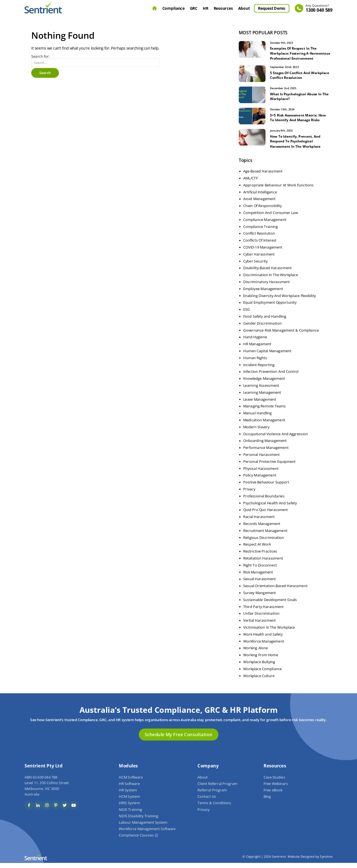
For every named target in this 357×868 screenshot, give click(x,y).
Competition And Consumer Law (270, 218)
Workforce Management (264, 646)
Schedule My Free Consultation (178, 739)
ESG (247, 314)
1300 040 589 (319, 8)
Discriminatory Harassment (266, 287)
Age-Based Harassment (263, 176)
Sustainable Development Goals (270, 605)
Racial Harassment (259, 522)
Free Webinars (276, 789)
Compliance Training (260, 232)
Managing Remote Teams (265, 411)
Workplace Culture (259, 681)
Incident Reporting (259, 370)
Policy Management (260, 480)
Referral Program (212, 795)
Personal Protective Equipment (269, 466)
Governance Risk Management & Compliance (281, 335)
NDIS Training (130, 814)
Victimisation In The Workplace (269, 632)
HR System (128, 795)
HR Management (257, 349)
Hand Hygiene (255, 342)
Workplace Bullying (259, 667)
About (244, 8)
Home (155, 8)
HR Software (129, 789)
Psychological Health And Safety (270, 508)
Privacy (249, 494)
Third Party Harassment (263, 612)
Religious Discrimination (264, 543)
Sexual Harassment (260, 584)
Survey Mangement (260, 598)
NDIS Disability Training (138, 821)
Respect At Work (257, 550)
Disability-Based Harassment (267, 273)
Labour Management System (143, 827)
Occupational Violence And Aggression (276, 439)
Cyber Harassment (259, 259)
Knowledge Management (264, 383)
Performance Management (266, 453)
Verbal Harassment (260, 625)
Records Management (262, 529)
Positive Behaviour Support (266, 487)
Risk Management (258, 577)
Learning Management (262, 397)
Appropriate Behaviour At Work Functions (278, 190)
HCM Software (131, 782)
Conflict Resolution (259, 239)
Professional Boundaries (264, 501)
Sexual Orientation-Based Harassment (275, 591)
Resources (223, 8)
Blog (267, 802)
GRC (194, 8)
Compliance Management (265, 225)
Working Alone (255, 653)
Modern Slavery (256, 432)
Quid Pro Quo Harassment (266, 515)
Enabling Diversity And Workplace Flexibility (280, 301)
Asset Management (259, 204)
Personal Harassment (261, 459)
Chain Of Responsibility (262, 211)
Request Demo (272, 8)
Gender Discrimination (262, 328)
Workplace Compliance (262, 674)
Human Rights (255, 363)
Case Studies (274, 782)
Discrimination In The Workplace (271, 280)
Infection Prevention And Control (271, 377)
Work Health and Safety (263, 639)
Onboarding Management (265, 446)
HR (205, 8)
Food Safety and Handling (265, 321)
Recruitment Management (265, 536)
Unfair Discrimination (261, 619)
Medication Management (264, 425)
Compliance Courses (136, 840)
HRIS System (129, 808)
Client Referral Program (217, 789)
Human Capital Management (267, 356)
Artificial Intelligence (260, 197)
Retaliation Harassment (263, 563)
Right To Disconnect (260, 570)
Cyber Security (255, 266)
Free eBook (273, 795)
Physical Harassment (261, 473)
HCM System (129, 802)
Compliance (173, 8)
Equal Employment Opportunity (270, 308)
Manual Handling (257, 418)
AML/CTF (250, 183)
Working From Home (261, 660)
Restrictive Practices (260, 556)
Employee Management (263, 294)
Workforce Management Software (147, 834)
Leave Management (260, 404)
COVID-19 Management (263, 252)
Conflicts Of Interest (260, 245)
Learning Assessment (261, 390)
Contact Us (207, 802)
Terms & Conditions (214, 808)
